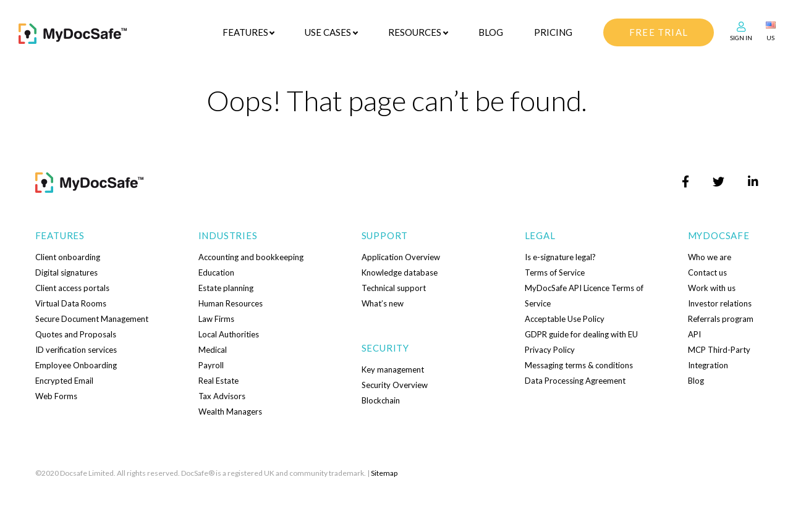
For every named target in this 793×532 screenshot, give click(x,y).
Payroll (211, 365)
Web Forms (56, 396)
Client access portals (72, 288)
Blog (491, 32)
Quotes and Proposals (76, 334)
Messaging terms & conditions (579, 365)
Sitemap (384, 473)
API (694, 334)
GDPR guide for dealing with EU (581, 334)
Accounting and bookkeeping (251, 257)
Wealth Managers (230, 412)
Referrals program (721, 319)
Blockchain (381, 400)
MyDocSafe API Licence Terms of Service (584, 296)
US (770, 38)
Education (216, 272)
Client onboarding (68, 257)
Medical (213, 350)
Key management (393, 369)
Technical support (394, 288)
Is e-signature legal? (560, 257)
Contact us (707, 272)
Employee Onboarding (76, 365)
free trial (659, 32)
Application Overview (401, 257)
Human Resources (231, 303)
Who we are (710, 257)
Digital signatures (66, 272)
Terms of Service (555, 272)
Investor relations (720, 303)
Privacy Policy (550, 350)
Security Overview (395, 385)
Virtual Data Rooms (71, 303)
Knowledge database (400, 272)
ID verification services (76, 350)
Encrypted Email (64, 381)
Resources (415, 32)
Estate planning (226, 288)
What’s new (383, 303)
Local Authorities (229, 334)
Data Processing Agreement (575, 381)
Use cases (328, 32)
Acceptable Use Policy (565, 319)
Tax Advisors (222, 396)
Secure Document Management (92, 319)
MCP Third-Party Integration (719, 357)
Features (245, 32)
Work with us (712, 288)
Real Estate (218, 381)
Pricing (553, 32)
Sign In (741, 38)
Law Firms (216, 319)
